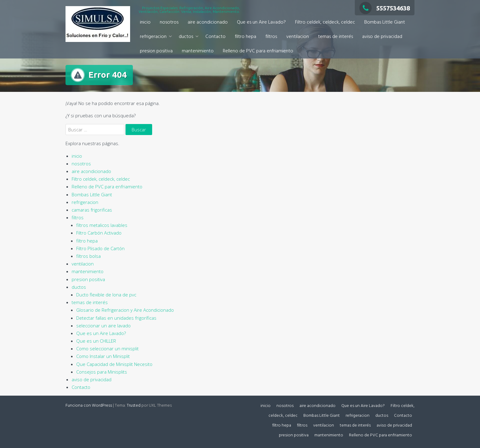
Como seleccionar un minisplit (107, 348)
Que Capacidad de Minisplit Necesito (114, 364)
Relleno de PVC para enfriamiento (258, 51)
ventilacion (298, 37)
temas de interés (336, 37)
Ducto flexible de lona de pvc (106, 295)
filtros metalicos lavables (102, 225)
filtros (271, 37)
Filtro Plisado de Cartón (100, 248)
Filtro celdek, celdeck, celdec (325, 22)
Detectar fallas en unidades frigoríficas (116, 318)
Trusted (134, 406)
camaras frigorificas (92, 210)
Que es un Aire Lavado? (261, 22)
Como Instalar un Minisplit (103, 356)
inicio (145, 22)
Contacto (216, 37)
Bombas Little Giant (385, 22)
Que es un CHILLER (96, 341)
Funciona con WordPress (89, 406)
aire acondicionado (208, 22)
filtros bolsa (88, 256)
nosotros (169, 22)
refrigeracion (153, 37)
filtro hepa (246, 37)
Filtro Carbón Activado (99, 233)
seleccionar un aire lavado (103, 326)
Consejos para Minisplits (102, 372)
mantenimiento (198, 51)
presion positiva (156, 51)
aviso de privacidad (382, 37)
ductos (186, 37)
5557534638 (385, 8)
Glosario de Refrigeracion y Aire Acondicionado (125, 310)
